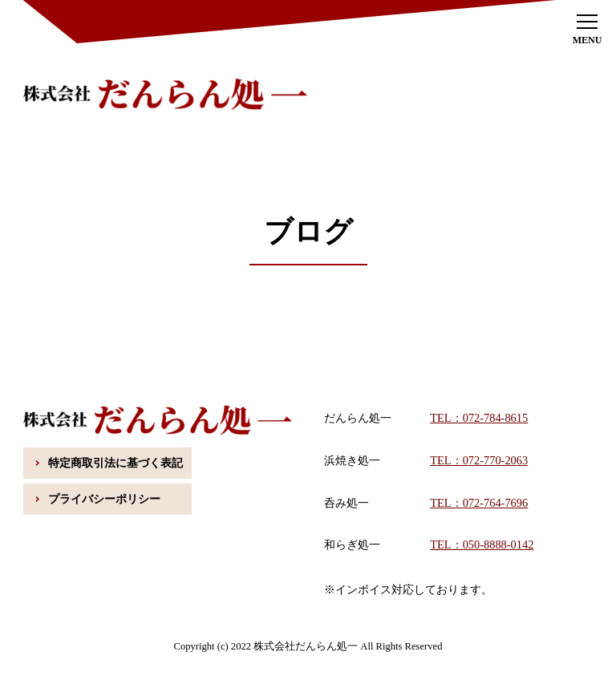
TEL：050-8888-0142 (482, 544)
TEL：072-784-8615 (479, 418)
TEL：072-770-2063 (479, 460)
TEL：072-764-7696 (479, 503)
